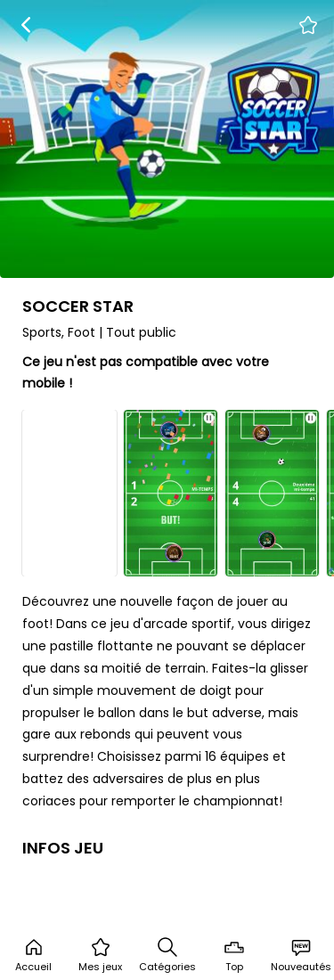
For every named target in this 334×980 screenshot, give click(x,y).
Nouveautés (301, 955)
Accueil (33, 955)
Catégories (167, 955)
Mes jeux (100, 955)
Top (234, 955)
